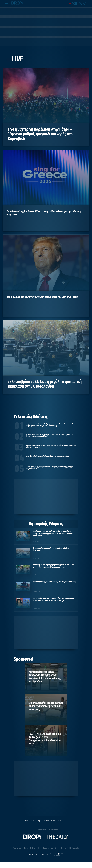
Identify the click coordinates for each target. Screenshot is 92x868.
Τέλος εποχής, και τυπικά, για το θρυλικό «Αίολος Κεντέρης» (51, 549)
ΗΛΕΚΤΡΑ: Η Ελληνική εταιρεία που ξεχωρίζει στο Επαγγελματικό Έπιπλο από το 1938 (45, 739)
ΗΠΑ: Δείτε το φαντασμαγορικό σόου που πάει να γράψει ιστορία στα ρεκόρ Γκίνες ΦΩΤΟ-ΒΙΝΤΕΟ (51, 446)
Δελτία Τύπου (63, 821)
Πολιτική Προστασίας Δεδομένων (48, 848)
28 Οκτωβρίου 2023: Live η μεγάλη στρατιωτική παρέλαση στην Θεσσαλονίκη (45, 384)
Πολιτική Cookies (30, 848)
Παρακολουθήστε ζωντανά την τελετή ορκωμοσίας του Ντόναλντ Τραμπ (42, 297)
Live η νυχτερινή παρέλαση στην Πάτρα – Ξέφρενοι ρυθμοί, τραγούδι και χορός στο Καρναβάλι (40, 134)
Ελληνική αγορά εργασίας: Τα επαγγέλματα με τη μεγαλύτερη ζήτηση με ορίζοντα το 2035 (49, 468)
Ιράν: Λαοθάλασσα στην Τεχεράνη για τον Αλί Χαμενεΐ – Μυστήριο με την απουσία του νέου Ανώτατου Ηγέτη (49, 436)
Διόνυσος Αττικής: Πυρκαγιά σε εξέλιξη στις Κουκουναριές (54, 582)
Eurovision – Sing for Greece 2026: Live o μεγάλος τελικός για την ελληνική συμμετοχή (44, 213)
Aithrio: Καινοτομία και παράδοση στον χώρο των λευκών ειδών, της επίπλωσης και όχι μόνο (45, 677)
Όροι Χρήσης (17, 848)
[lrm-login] (81, 5)
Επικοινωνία (50, 821)
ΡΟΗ (74, 4)
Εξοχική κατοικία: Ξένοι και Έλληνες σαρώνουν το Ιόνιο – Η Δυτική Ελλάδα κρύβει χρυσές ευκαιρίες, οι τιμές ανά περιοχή (51, 425)
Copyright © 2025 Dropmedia (70, 848)
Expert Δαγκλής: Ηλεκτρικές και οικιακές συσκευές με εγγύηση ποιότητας (46, 706)
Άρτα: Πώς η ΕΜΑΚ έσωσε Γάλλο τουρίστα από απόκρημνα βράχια (47, 456)
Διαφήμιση (39, 821)
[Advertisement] (46, 26)
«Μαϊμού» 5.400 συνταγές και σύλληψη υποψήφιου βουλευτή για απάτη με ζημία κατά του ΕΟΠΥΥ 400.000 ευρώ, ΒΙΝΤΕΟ (53, 533)
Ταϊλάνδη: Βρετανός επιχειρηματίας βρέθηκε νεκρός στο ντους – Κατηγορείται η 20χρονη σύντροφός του (54, 566)
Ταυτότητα (28, 821)
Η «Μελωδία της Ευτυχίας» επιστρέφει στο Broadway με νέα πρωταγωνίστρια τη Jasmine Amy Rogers (54, 599)
